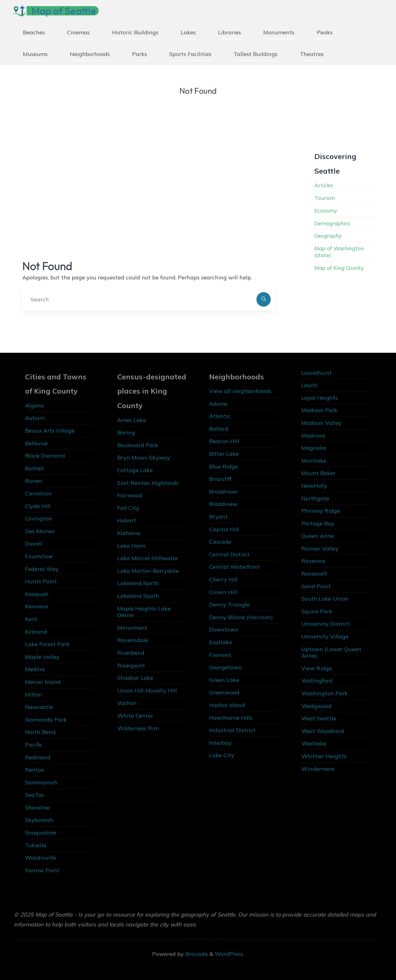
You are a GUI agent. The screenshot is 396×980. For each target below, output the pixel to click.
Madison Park (319, 410)
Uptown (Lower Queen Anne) (331, 652)
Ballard (219, 429)
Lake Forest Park (47, 644)
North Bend (40, 732)
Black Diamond (45, 456)
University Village (325, 636)
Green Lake (224, 680)
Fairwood (130, 495)
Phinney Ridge (321, 511)
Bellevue (36, 443)
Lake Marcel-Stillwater (148, 558)
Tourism (325, 198)
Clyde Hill (38, 506)
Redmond (38, 757)
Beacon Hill (224, 441)
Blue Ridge (224, 466)
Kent (31, 619)
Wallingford (317, 681)
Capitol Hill (224, 529)
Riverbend (131, 653)
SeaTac (35, 795)
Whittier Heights (324, 756)
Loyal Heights (320, 398)
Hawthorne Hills (231, 718)
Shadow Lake (135, 678)
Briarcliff (220, 479)
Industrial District (232, 730)
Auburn (35, 418)
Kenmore (37, 606)
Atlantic (220, 416)
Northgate (315, 498)
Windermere (318, 769)
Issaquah (37, 594)
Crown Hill (223, 592)
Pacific (34, 745)
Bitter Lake (224, 454)
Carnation (38, 493)
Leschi (310, 385)
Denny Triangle (229, 604)
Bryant (218, 517)
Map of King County (340, 267)
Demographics (333, 223)
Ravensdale (133, 640)
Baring (126, 432)
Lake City (222, 755)
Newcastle (39, 707)
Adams (218, 404)
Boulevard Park (138, 445)
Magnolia (314, 448)
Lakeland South (138, 596)
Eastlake (221, 642)
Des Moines (40, 531)
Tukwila (36, 845)
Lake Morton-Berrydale (148, 571)
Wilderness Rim (138, 728)
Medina (35, 669)
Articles (324, 185)
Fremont (220, 655)
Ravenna (313, 561)
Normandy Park (46, 720)
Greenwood (224, 692)
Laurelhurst (317, 373)
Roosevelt (314, 574)
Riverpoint (131, 665)
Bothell (34, 468)
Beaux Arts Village (50, 431)
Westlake (314, 743)
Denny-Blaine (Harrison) (241, 617)
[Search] (264, 299)
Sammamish (41, 782)
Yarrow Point (42, 870)
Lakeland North (138, 583)
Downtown (224, 630)
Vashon (127, 703)
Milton (34, 695)
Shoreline (37, 807)
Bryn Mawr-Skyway (144, 458)
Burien (34, 481)
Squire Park (317, 611)
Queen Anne (318, 536)
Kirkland (36, 632)
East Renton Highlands (148, 483)
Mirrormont (132, 628)
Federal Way (42, 569)
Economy (326, 211)
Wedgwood (316, 706)
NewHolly (314, 486)
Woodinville (41, 858)
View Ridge (317, 668)
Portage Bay (318, 523)
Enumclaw (39, 556)
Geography (329, 236)
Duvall (34, 544)
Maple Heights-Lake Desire (144, 612)
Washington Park (325, 693)
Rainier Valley (320, 548)
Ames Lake (132, 420)
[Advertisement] (148, 192)
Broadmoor (224, 492)
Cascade (220, 542)
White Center (135, 716)
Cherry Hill (223, 579)
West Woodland (323, 731)
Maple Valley (42, 657)
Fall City (128, 508)
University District (325, 624)
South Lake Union (325, 599)
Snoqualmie (41, 833)
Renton (35, 770)
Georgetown (226, 667)
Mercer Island (43, 682)
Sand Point (316, 586)
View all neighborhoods (240, 391)
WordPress (229, 954)
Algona (34, 406)
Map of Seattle (66, 11)
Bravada (196, 954)
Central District (229, 554)
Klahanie (129, 533)
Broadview (223, 504)
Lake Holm (131, 546)
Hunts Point (41, 581)
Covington (39, 518)
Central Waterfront (235, 567)
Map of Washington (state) (340, 251)
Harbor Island (227, 705)
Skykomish (39, 820)
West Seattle (319, 718)
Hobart (127, 520)
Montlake (314, 461)
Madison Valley (321, 423)
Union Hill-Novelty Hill (147, 691)
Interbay (220, 743)
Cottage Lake (135, 470)
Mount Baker (319, 473)
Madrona (313, 436)
